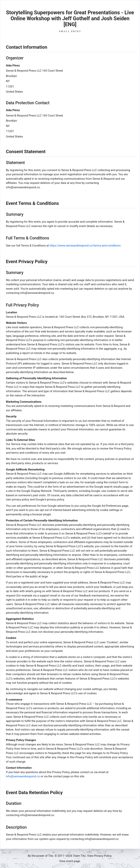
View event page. (70, 861)
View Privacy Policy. (100, 856)
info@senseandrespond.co (23, 776)
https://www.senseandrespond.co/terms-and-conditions (85, 246)
